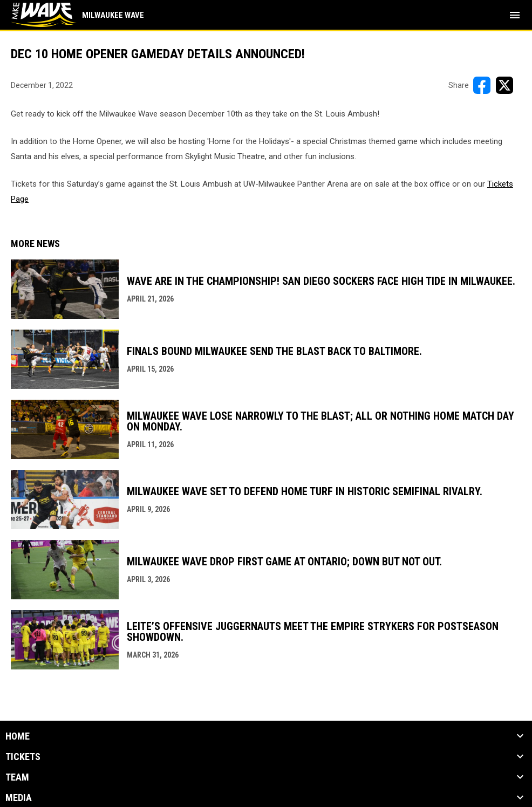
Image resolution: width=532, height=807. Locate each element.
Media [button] (19, 798)
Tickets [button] (23, 757)
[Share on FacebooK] (482, 85)
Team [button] (17, 777)
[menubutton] (515, 15)
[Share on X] (504, 85)
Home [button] (18, 736)
